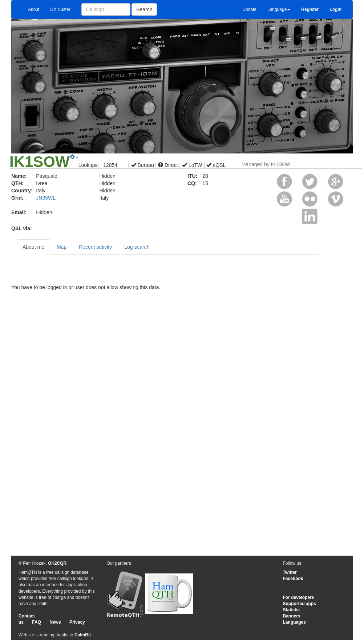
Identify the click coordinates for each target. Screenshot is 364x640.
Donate (249, 9)
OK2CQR (57, 563)
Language (279, 9)
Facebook (293, 579)
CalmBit (83, 635)
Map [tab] (62, 247)
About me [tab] (33, 247)
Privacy (77, 622)
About (34, 9)
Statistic (292, 610)
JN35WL (46, 198)
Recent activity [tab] (95, 247)
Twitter (290, 572)
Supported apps (300, 604)
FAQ (37, 622)
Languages (294, 622)
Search (144, 9)
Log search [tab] (137, 247)
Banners (292, 616)
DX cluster (60, 9)
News (55, 622)
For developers (299, 597)
